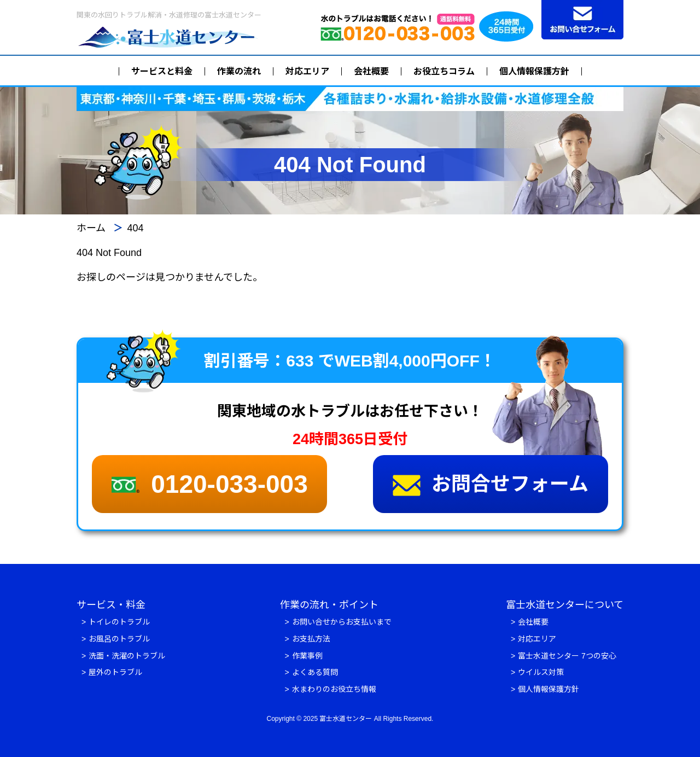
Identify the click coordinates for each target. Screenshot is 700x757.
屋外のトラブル (115, 672)
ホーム (91, 228)
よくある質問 (315, 672)
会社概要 (371, 71)
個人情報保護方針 (534, 71)
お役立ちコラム (444, 71)
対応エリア (307, 71)
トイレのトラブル (119, 622)
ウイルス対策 (541, 672)
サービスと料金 (162, 71)
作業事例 (307, 656)
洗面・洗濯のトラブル (127, 656)
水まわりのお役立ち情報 (334, 689)
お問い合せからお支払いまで (342, 622)
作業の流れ (239, 71)
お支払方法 (311, 639)
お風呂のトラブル (119, 639)
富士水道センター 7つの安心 (567, 656)
